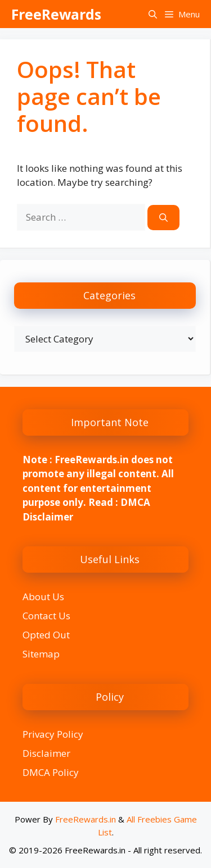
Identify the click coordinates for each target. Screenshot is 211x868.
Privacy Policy (53, 734)
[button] (153, 14)
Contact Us (46, 616)
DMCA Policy (51, 772)
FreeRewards (56, 14)
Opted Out (46, 635)
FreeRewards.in (86, 819)
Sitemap (41, 654)
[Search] (163, 218)
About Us (43, 597)
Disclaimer (46, 753)
